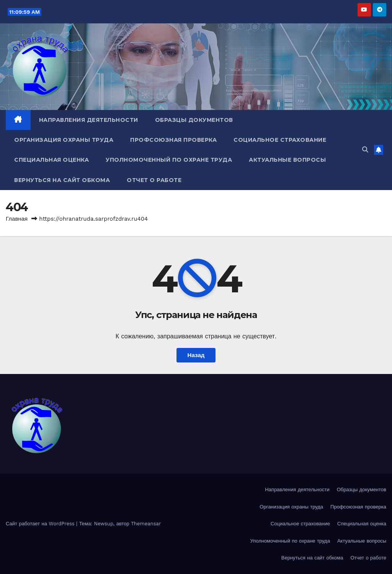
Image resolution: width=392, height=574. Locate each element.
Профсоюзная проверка (173, 140)
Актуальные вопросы (287, 160)
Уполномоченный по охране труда (169, 160)
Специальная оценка (51, 160)
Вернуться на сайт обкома (62, 180)
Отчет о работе (154, 180)
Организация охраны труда (64, 140)
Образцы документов (194, 120)
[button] (365, 150)
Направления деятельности (89, 120)
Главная (17, 219)
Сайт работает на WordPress (41, 524)
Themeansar (146, 524)
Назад (196, 355)
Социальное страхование (280, 140)
